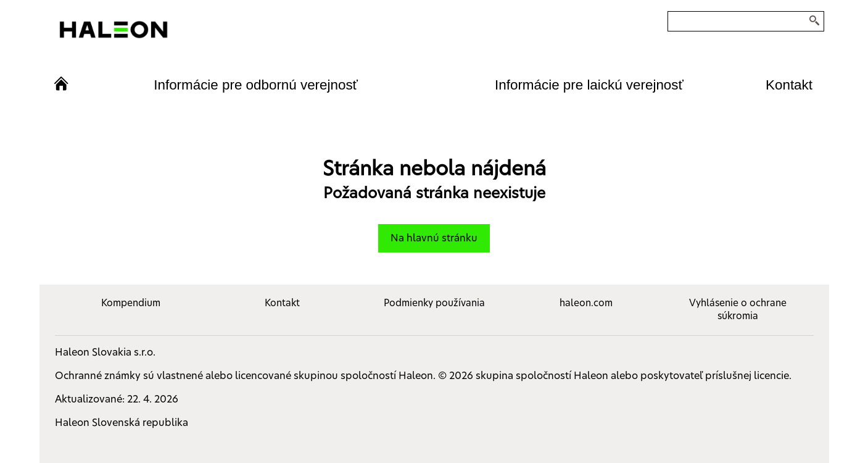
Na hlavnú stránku (434, 238)
